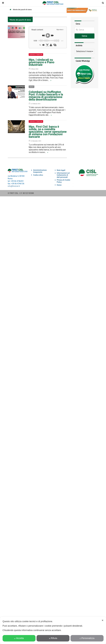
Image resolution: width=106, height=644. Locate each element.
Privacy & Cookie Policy (64, 181)
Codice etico (38, 175)
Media (31, 87)
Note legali (61, 170)
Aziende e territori (36, 55)
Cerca (84, 36)
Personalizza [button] (87, 638)
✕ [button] (103, 620)
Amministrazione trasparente (40, 171)
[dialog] (53, 630)
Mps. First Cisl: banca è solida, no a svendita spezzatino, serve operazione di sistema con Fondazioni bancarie (48, 132)
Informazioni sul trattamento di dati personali (63, 175)
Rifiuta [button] (53, 638)
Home (59, 185)
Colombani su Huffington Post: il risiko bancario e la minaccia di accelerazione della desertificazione (46, 96)
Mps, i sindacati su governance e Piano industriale (41, 62)
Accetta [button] (19, 638)
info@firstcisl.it (14, 186)
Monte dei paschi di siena (20, 20)
